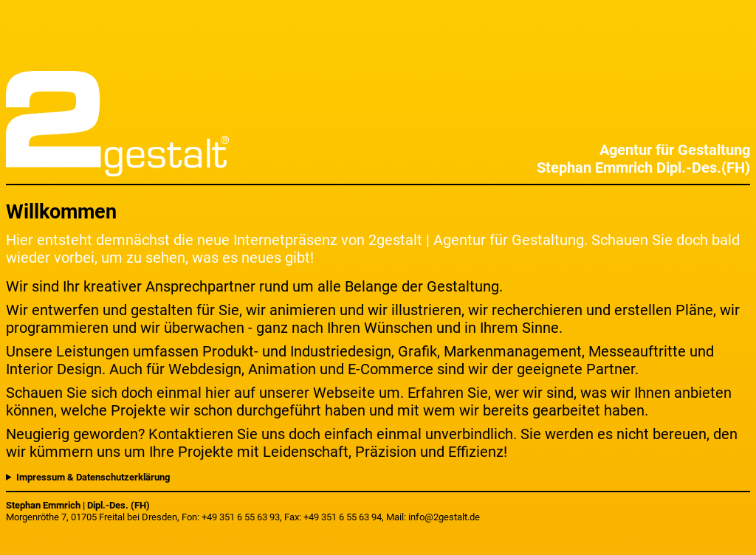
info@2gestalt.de (444, 517)
